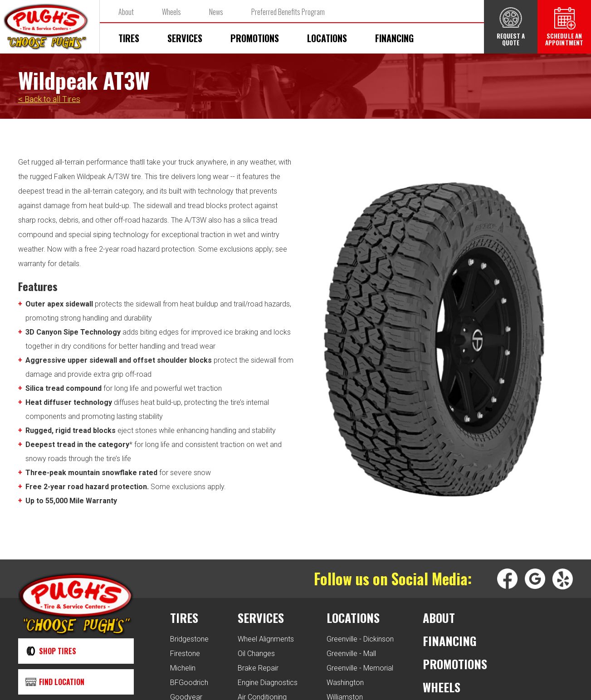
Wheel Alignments (266, 639)
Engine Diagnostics (268, 683)
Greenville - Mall (351, 654)
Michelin (183, 668)
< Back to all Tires (49, 99)
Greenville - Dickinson (360, 639)
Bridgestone (189, 639)
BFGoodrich (189, 683)
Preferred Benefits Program (288, 12)
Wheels (171, 12)
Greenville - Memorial (360, 668)
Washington (345, 683)
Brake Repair (258, 668)
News (216, 12)
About (126, 12)
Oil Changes (256, 654)
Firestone (185, 654)
